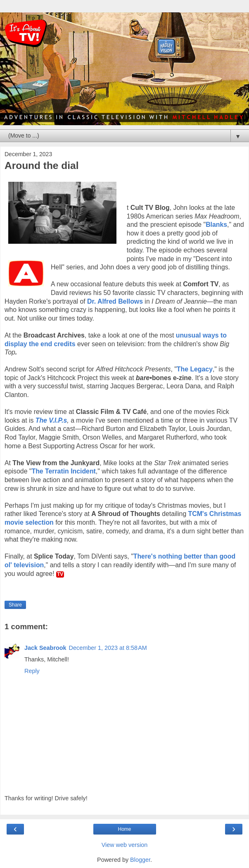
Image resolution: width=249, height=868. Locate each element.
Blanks (216, 225)
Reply (32, 671)
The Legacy (195, 369)
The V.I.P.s (51, 420)
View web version (125, 845)
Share (15, 605)
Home (124, 829)
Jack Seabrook (45, 648)
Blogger (140, 860)
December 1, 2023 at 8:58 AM (108, 648)
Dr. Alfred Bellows (115, 301)
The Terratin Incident (63, 471)
